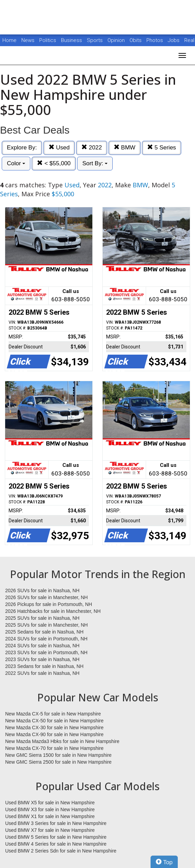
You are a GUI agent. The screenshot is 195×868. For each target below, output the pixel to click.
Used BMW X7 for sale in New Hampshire (50, 830)
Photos (155, 40)
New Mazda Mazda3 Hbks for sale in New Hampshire (62, 741)
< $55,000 (54, 163)
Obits (136, 40)
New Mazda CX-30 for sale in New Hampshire (54, 728)
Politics (48, 40)
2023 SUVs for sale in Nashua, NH (42, 659)
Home (9, 40)
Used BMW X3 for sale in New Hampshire (50, 809)
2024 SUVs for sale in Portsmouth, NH (46, 639)
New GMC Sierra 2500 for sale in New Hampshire (58, 762)
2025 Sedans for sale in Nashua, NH (44, 632)
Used (59, 148)
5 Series (162, 148)
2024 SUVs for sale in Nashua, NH (42, 646)
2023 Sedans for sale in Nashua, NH (44, 666)
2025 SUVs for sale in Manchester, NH (47, 625)
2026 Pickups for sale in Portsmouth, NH (49, 604)
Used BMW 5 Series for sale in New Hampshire (56, 837)
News (28, 40)
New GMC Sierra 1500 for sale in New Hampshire (58, 755)
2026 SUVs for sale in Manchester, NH (47, 597)
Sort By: (95, 163)
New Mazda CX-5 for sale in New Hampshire (53, 714)
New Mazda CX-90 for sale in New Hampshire (54, 734)
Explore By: (22, 148)
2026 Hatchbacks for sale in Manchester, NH (53, 611)
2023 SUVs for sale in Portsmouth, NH (46, 652)
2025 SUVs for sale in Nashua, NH (42, 618)
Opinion (117, 40)
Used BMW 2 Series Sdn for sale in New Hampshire (61, 851)
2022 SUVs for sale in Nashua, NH (42, 673)
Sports (95, 40)
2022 (92, 148)
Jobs (174, 40)
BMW (125, 148)
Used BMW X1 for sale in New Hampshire (50, 816)
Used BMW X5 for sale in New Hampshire (50, 803)
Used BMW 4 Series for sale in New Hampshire (56, 844)
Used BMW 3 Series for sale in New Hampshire (56, 823)
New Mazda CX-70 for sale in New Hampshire (54, 748)
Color (16, 163)
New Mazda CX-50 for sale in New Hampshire (54, 721)
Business (72, 40)
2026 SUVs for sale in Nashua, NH (42, 590)
